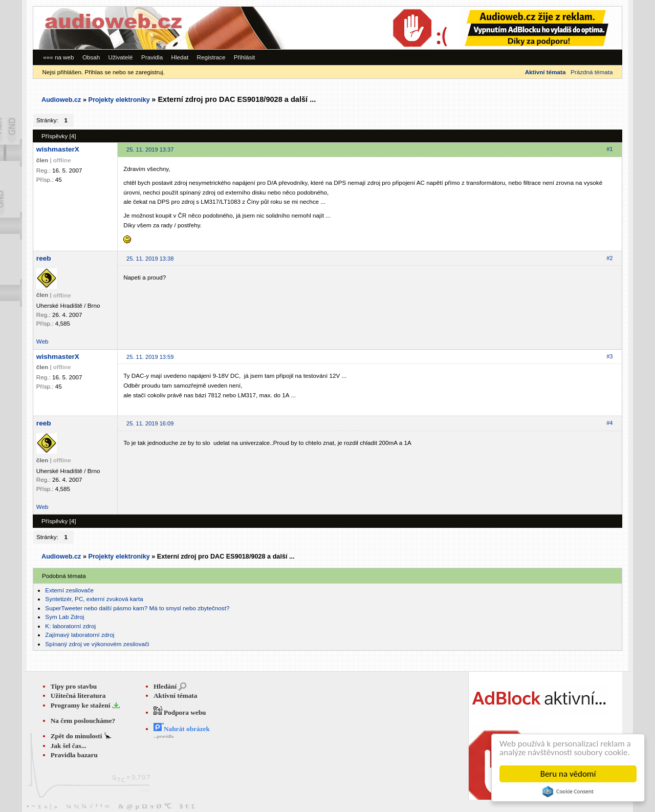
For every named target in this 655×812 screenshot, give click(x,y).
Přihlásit (245, 57)
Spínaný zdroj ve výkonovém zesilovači (97, 644)
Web (42, 341)
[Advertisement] (481, 28)
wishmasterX (58, 149)
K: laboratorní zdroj (70, 626)
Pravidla (152, 57)
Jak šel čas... (69, 746)
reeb (44, 258)
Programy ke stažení (81, 705)
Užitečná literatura (78, 696)
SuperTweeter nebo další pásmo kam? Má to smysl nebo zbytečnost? (137, 608)
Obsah (91, 57)
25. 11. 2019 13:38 (150, 259)
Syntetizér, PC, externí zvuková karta (94, 599)
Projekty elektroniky (119, 100)
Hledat (180, 57)
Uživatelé (121, 57)
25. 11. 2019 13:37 (150, 149)
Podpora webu (180, 712)
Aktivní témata (176, 696)
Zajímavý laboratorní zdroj (80, 635)
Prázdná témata (592, 72)
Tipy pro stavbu (74, 686)
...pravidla (163, 736)
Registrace (211, 57)
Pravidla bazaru (74, 755)
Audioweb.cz (61, 100)
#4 (609, 423)
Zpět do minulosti (77, 736)
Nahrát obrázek (182, 729)
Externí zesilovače (69, 590)
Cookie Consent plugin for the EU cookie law (568, 792)
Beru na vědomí (568, 774)
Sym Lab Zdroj (64, 617)
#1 (609, 149)
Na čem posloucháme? (83, 721)
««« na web (58, 57)
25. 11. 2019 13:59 (150, 357)
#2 (609, 258)
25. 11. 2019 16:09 (150, 423)
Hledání (165, 686)
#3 (609, 356)
